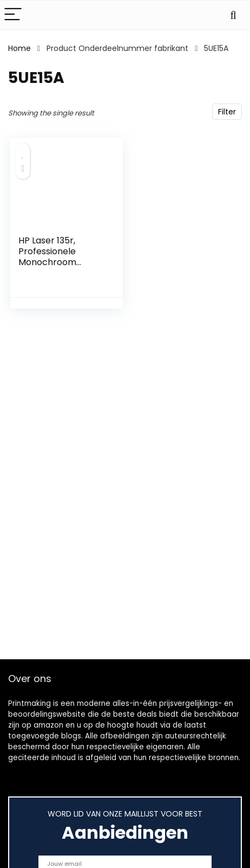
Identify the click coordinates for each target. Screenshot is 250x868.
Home (19, 48)
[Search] (233, 15)
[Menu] (13, 15)
